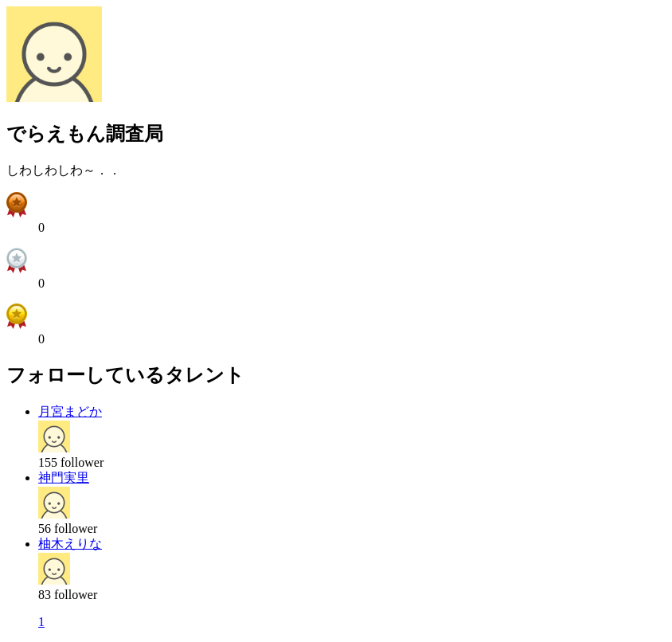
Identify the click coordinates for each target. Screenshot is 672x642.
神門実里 (64, 478)
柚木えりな (70, 544)
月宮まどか (70, 411)
